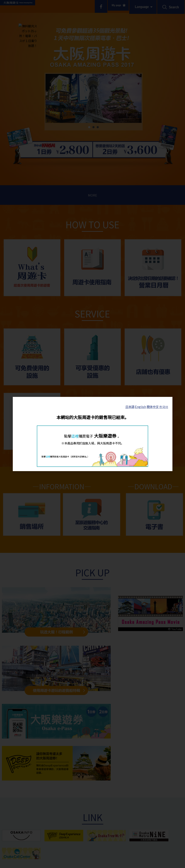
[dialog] (93, 434)
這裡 (75, 436)
